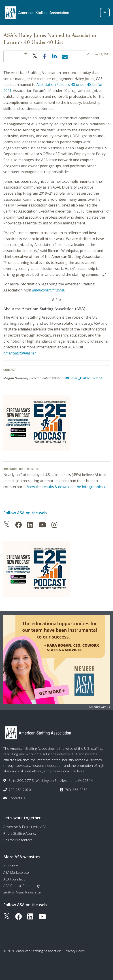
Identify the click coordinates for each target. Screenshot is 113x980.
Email (71, 378)
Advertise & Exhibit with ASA (25, 827)
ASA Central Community (22, 886)
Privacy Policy (75, 951)
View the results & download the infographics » (66, 487)
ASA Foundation (15, 879)
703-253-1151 (90, 378)
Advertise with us (99, 707)
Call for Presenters (18, 840)
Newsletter (23, 892)
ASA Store (11, 866)
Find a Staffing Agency (20, 833)
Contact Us (17, 798)
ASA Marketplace (16, 872)
